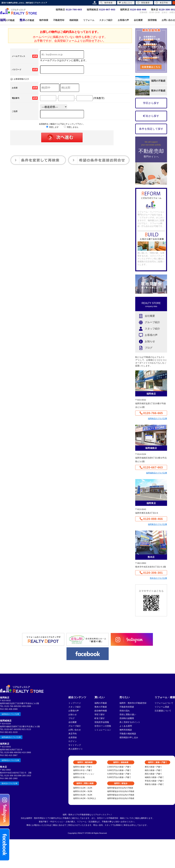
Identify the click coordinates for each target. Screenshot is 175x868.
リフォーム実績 (162, 707)
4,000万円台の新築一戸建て (119, 774)
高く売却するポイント (130, 722)
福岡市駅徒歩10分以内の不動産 (121, 791)
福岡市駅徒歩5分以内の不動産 (120, 788)
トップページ (75, 703)
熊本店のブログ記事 (158, 578)
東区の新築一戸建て (153, 767)
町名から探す (151, 116)
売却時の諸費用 (127, 718)
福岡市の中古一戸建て (83, 770)
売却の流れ (125, 711)
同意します (52, 127)
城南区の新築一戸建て (154, 777)
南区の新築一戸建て (153, 770)
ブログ (144, 348)
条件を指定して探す (151, 129)
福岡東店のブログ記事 (157, 524)
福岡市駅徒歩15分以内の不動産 (121, 795)
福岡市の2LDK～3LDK (83, 791)
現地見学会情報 (102, 722)
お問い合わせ (75, 730)
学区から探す (151, 103)
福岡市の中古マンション (84, 774)
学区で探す (100, 714)
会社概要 (145, 316)
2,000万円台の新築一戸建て (119, 767)
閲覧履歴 (143, 3)
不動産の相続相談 (128, 734)
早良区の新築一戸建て (154, 781)
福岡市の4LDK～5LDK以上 (85, 798)
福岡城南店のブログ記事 (157, 473)
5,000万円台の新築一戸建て (119, 777)
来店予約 (73, 734)
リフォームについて (164, 703)
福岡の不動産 (101, 703)
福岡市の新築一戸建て (83, 767)
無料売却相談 (126, 730)
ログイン (73, 741)
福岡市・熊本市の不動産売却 (133, 703)
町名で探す (100, 718)
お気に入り (125, 3)
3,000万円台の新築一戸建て (119, 770)
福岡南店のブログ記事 (157, 419)
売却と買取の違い (128, 714)
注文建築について (163, 711)
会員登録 (73, 737)
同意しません (71, 127)
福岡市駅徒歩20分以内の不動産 (121, 798)
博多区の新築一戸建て (154, 784)
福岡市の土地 (79, 777)
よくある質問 (126, 726)
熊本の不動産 (101, 707)
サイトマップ (75, 745)
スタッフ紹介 (148, 329)
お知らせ (145, 342)
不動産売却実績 (127, 707)
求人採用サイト (76, 749)
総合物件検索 (101, 711)
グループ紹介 (148, 322)
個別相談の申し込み (129, 737)
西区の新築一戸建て (153, 774)
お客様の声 (146, 335)
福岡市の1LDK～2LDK (83, 788)
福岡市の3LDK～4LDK (83, 795)
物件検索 (106, 3)
